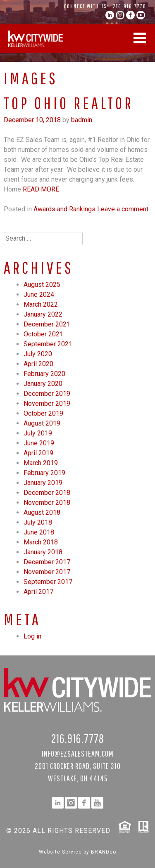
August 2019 (42, 423)
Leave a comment (123, 209)
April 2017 (38, 592)
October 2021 (43, 334)
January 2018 (43, 552)
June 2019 (39, 443)
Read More (41, 189)
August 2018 (42, 512)
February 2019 (44, 473)
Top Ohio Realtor (69, 103)
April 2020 (38, 364)
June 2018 (39, 532)
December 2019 (47, 394)
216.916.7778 (130, 6)
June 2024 (39, 294)
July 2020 (38, 354)
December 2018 (47, 493)
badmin (82, 120)
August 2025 (42, 285)
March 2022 (41, 304)
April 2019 (38, 453)
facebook (130, 15)
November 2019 (47, 403)
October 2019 (43, 413)
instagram (120, 15)
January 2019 (43, 483)
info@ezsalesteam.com (78, 753)
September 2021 (48, 344)
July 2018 (38, 522)
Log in (32, 636)
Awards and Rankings (64, 209)
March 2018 (41, 542)
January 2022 (43, 314)
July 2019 (38, 433)
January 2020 (43, 384)
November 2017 (47, 572)
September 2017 (48, 582)
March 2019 (41, 463)
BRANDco (104, 852)
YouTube (141, 15)
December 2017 (47, 562)
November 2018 (47, 503)
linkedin (110, 15)
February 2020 (44, 374)
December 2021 (47, 324)
